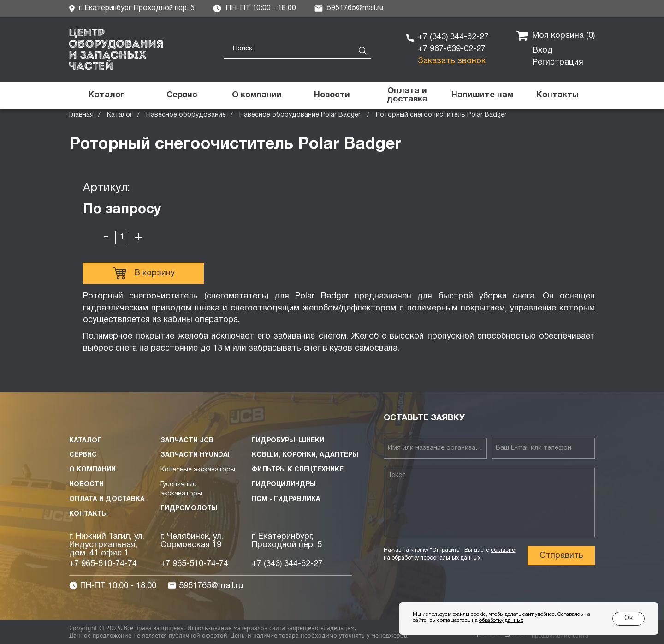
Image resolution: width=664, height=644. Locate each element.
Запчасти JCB (187, 441)
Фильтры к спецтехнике (298, 470)
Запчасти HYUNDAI (195, 455)
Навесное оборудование (186, 115)
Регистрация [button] (558, 63)
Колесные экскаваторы (198, 470)
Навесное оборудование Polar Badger (301, 115)
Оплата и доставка (107, 499)
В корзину (144, 273)
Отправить (561, 556)
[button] (482, 95)
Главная (81, 115)
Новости (86, 485)
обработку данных (501, 620)
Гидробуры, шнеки (288, 441)
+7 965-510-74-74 (103, 564)
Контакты (89, 514)
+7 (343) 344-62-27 (453, 37)
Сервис (83, 455)
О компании (92, 470)
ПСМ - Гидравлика (286, 499)
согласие (503, 550)
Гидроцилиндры (284, 485)
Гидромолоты (189, 509)
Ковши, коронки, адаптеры (305, 455)
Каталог (120, 115)
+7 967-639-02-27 (452, 49)
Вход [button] (543, 51)
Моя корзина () (556, 36)
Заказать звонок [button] (452, 61)
